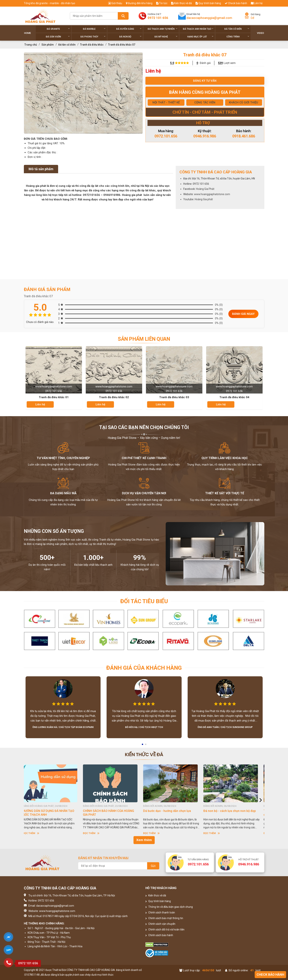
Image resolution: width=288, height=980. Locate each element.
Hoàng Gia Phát (205, 189)
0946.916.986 (205, 136)
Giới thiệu (115, 3)
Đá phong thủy (93, 37)
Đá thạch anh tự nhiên (163, 29)
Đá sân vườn (58, 37)
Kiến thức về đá (181, 3)
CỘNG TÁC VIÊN (205, 102)
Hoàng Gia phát (204, 199)
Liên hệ (257, 3)
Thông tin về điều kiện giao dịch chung (169, 907)
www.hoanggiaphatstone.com (212, 194)
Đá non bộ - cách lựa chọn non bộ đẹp (233, 811)
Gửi (153, 866)
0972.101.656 (166, 136)
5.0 (172, 63)
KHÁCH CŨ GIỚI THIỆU (244, 102)
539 (220, 63)
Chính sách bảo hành (159, 935)
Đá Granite (58, 29)
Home (27, 33)
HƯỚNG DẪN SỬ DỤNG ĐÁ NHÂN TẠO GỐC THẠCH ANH (52, 813)
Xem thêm (144, 840)
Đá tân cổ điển (237, 29)
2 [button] (146, 746)
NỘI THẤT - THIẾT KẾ (166, 102)
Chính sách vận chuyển (160, 924)
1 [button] (143, 746)
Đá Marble (94, 29)
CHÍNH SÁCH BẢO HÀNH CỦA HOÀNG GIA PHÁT (112, 813)
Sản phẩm (48, 45)
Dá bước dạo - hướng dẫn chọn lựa (170, 811)
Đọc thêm (34, 833)
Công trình (238, 37)
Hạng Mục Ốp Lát (200, 37)
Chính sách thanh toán (160, 912)
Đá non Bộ (130, 37)
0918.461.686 (244, 136)
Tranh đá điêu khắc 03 (174, 397)
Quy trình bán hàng (208, 3)
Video (260, 33)
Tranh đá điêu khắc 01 (54, 397)
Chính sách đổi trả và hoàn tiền (165, 930)
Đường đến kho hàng (139, 3)
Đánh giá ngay (243, 314)
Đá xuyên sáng (129, 29)
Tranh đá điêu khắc (92, 45)
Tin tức (162, 3)
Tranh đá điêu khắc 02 (114, 397)
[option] (83, 93)
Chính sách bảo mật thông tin (164, 918)
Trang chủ (31, 45)
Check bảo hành (236, 3)
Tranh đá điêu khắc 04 (235, 397)
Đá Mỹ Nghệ (166, 37)
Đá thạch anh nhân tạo (198, 29)
